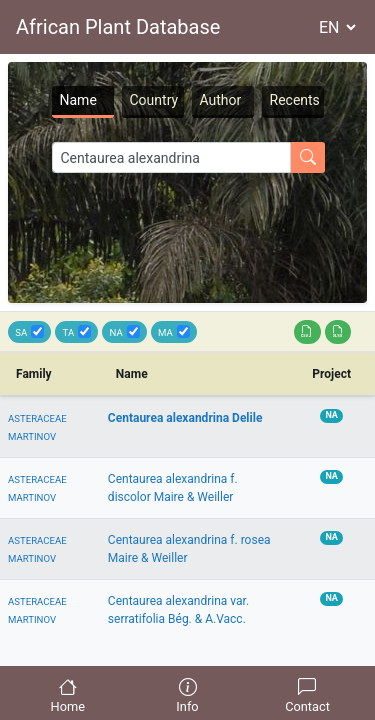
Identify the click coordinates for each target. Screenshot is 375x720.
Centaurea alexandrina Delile (185, 418)
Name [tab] (78, 100)
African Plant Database (118, 27)
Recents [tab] (295, 100)
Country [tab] (154, 100)
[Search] (171, 157)
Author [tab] (221, 100)
